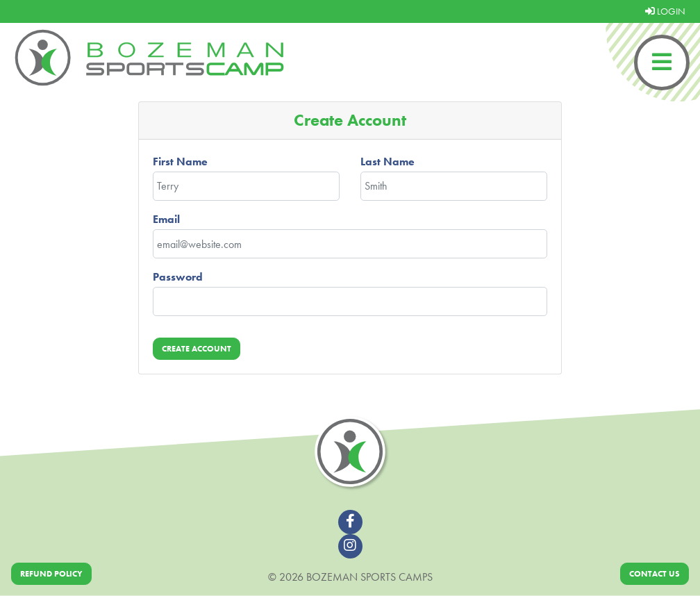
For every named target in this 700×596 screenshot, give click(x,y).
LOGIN (665, 11)
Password (178, 277)
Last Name (387, 162)
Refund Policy (51, 574)
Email (166, 219)
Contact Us (655, 574)
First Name (180, 162)
